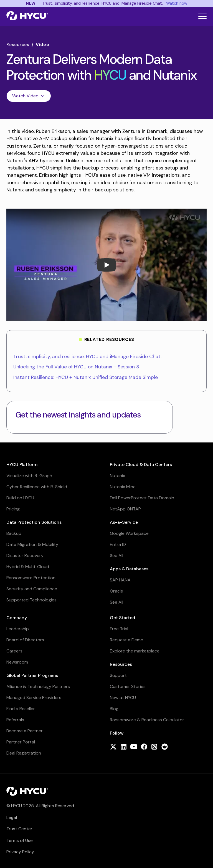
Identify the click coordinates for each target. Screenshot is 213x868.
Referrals (15, 720)
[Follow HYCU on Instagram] (154, 747)
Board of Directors (25, 640)
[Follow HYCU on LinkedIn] (124, 747)
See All (116, 556)
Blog (114, 709)
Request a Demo (127, 640)
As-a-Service (124, 522)
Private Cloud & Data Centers (141, 465)
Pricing (13, 509)
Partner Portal (21, 742)
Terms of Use (20, 840)
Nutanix (117, 476)
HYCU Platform (22, 465)
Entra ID (118, 544)
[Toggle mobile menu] (202, 16)
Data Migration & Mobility (32, 544)
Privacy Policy (20, 852)
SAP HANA (120, 580)
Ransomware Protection (31, 578)
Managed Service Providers (34, 698)
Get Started (122, 618)
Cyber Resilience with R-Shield (37, 487)
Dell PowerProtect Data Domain (142, 498)
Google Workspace (129, 533)
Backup (14, 533)
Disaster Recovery (25, 556)
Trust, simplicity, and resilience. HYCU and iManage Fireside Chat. (87, 356)
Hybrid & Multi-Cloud (28, 567)
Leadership (18, 629)
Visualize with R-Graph (29, 476)
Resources (18, 45)
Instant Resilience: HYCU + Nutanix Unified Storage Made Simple (86, 377)
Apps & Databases (129, 569)
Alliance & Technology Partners (38, 686)
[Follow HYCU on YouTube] (134, 747)
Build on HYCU (20, 498)
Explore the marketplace (135, 651)
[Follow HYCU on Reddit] (165, 747)
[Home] (27, 16)
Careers (14, 651)
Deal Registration (24, 753)
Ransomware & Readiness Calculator (147, 720)
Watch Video (29, 96)
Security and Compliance (32, 589)
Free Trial (119, 629)
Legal (12, 817)
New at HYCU (123, 698)
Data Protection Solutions (34, 522)
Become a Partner (25, 731)
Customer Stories (128, 686)
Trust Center (19, 829)
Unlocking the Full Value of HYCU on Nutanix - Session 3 (76, 367)
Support (118, 675)
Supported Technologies (31, 600)
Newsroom (17, 662)
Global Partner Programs (32, 675)
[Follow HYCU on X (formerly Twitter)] (113, 747)
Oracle (116, 591)
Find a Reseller (21, 709)
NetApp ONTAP (125, 509)
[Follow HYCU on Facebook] (144, 747)
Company (17, 618)
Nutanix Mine (123, 487)
